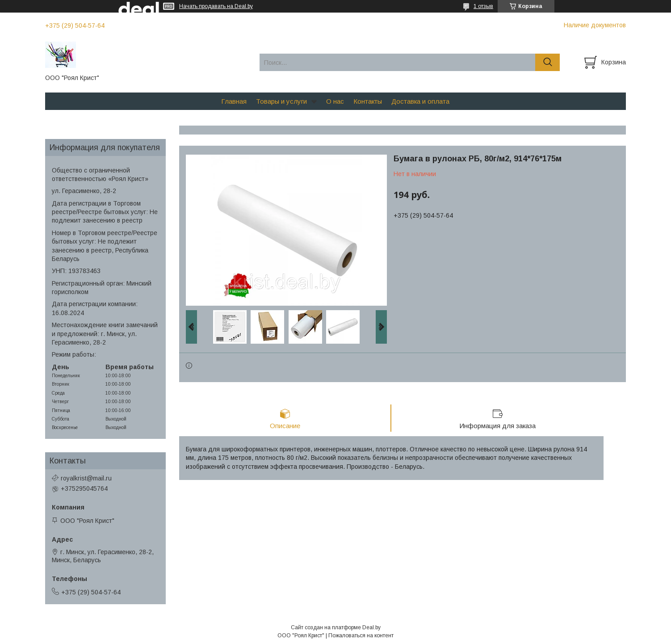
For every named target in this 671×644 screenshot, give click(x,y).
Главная (234, 101)
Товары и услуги (281, 101)
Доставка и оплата (420, 101)
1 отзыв (483, 6)
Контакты (368, 101)
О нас (335, 101)
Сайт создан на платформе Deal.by (336, 627)
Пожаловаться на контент (361, 636)
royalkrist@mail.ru (86, 478)
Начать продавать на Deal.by (216, 6)
